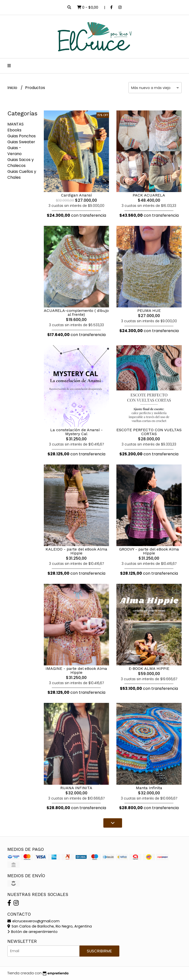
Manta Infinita (149, 788)
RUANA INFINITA (76, 788)
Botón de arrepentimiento (32, 932)
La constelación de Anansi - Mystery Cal (76, 432)
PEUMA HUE (149, 311)
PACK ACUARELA (149, 195)
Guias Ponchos (22, 136)
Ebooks (14, 130)
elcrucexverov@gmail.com (33, 921)
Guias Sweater (21, 142)
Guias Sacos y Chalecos (21, 163)
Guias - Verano (15, 151)
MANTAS (16, 124)
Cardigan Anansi (76, 195)
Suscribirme (99, 951)
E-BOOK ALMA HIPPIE (149, 668)
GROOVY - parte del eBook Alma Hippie (149, 551)
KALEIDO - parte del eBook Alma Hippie (76, 551)
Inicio (13, 88)
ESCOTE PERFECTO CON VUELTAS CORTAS (149, 432)
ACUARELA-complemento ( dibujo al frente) (76, 312)
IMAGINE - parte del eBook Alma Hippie (76, 670)
